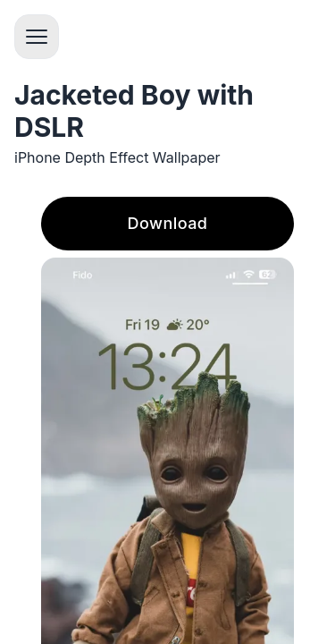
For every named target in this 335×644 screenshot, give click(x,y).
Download (168, 223)
